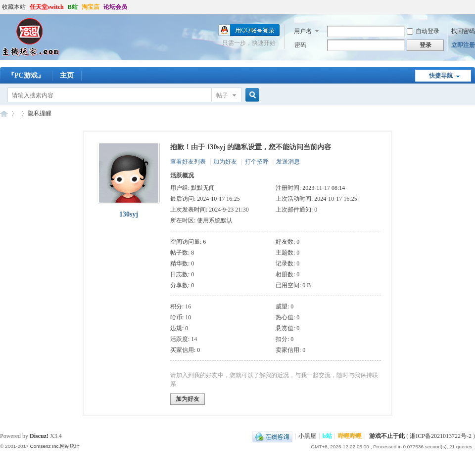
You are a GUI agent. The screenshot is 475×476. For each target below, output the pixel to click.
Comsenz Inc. (45, 446)
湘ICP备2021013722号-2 (441, 436)
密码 (300, 45)
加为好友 (225, 162)
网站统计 (70, 446)
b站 (327, 436)
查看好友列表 (188, 162)
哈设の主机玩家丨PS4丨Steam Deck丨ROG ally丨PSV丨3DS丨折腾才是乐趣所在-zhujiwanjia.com (4, 113)
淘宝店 (91, 7)
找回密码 (463, 31)
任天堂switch (47, 7)
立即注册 (463, 45)
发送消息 (288, 162)
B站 (73, 7)
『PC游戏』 (26, 75)
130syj (129, 214)
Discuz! (39, 436)
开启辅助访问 (473, 7)
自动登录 (423, 31)
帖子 (222, 95)
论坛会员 (115, 7)
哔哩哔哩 (350, 436)
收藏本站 (14, 7)
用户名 (303, 31)
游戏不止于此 (387, 436)
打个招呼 (257, 162)
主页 (67, 75)
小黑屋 (307, 436)
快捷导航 (441, 76)
